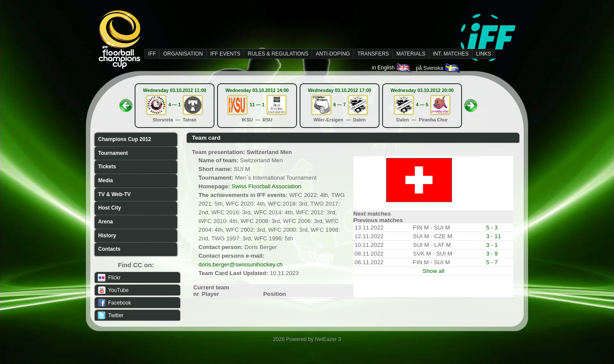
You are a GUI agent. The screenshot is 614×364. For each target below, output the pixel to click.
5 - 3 (492, 228)
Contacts (109, 249)
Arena (106, 222)
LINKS (484, 54)
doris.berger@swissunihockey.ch (241, 264)
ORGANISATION (183, 54)
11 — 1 (257, 105)
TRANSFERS (373, 54)
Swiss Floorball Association (266, 186)
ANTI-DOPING (333, 54)
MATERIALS (411, 54)
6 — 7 (340, 105)
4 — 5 (422, 105)
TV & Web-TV (114, 194)
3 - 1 (492, 245)
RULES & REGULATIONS (278, 54)
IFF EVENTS (225, 54)
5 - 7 (492, 262)
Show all (433, 271)
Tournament (113, 153)
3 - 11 (493, 236)
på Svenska (438, 68)
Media (106, 180)
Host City (110, 208)
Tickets (107, 167)
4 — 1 (175, 105)
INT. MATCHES (451, 54)
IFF (152, 54)
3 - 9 (492, 254)
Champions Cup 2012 (125, 139)
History (107, 236)
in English (392, 68)
